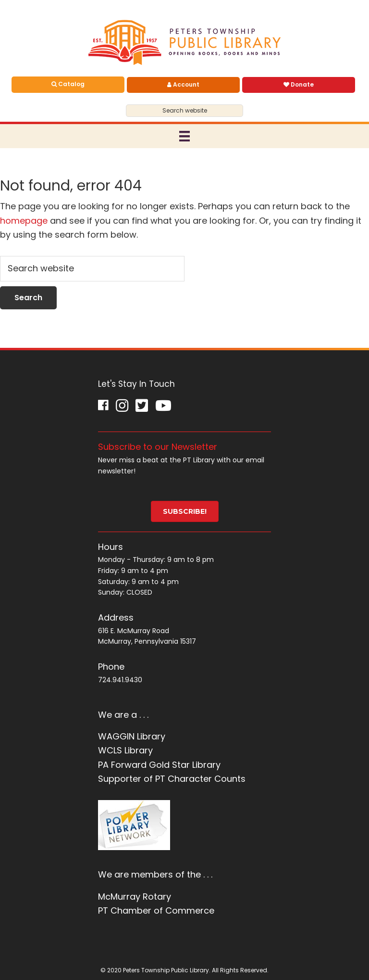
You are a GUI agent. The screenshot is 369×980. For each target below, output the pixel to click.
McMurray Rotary (135, 897)
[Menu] (184, 136)
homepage (24, 221)
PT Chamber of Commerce (156, 910)
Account (183, 84)
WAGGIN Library (132, 736)
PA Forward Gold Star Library (159, 765)
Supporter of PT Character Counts (172, 779)
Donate (299, 84)
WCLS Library (125, 750)
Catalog (68, 84)
